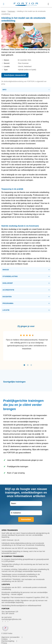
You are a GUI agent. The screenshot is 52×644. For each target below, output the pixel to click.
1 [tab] (24, 365)
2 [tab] (28, 365)
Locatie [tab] (6, 310)
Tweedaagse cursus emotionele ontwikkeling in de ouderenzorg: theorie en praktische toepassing (21, 575)
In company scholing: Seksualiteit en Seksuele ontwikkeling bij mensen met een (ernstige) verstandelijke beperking (25, 570)
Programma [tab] (8, 303)
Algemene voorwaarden (10, 637)
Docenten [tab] (7, 297)
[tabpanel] (27, 346)
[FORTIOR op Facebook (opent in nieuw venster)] (3, 621)
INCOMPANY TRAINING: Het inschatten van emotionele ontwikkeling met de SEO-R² (23, 580)
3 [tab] (31, 365)
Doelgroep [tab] (8, 283)
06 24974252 (7, 617)
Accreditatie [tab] (8, 290)
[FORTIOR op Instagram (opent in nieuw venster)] (5, 621)
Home (3, 11)
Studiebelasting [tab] (10, 276)
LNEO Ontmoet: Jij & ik (10, 540)
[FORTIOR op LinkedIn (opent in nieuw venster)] (8, 621)
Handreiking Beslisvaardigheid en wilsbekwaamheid (21, 605)
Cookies (4, 639)
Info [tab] (4, 90)
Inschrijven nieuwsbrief (15, 75)
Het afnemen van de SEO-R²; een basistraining (20, 548)
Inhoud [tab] (6, 270)
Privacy (4, 643)
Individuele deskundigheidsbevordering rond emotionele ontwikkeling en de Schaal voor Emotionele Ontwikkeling (23, 544)
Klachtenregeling (8, 641)
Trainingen (11, 11)
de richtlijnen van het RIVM (34, 258)
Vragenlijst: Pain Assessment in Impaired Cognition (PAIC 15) (25, 597)
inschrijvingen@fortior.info (11, 619)
